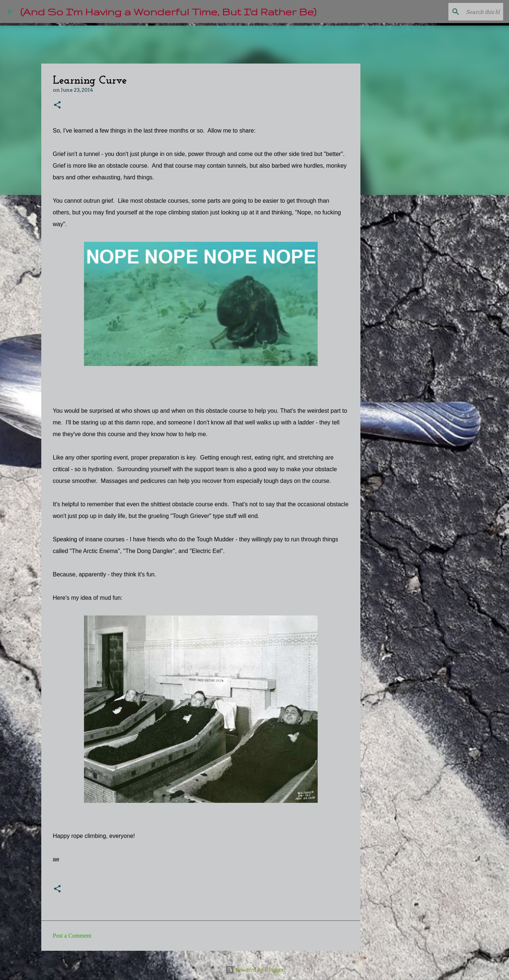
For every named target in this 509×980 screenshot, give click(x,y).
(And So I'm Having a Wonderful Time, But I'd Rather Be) (168, 12)
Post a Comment (72, 936)
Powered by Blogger (254, 970)
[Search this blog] (465, 12)
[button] (57, 105)
